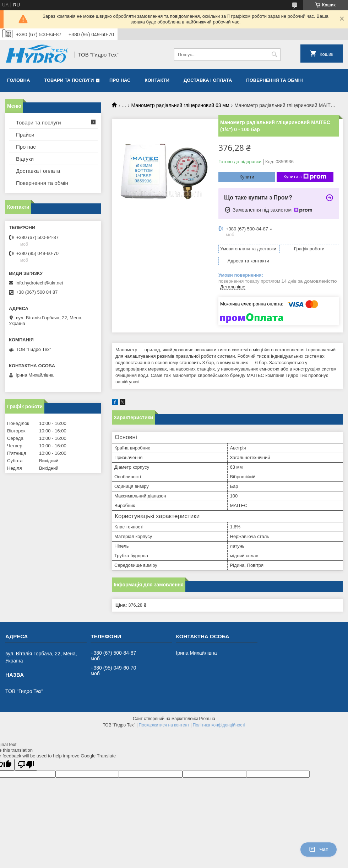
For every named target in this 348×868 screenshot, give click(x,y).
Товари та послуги (69, 80)
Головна (18, 80)
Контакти (157, 80)
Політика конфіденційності (219, 725)
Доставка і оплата (208, 80)
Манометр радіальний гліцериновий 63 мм (180, 105)
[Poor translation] (26, 765)
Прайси (25, 135)
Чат (319, 850)
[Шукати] (274, 55)
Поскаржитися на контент (164, 725)
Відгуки (25, 159)
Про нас (120, 80)
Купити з (305, 177)
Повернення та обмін (274, 80)
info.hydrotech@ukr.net (39, 283)
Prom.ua (207, 719)
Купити (247, 177)
